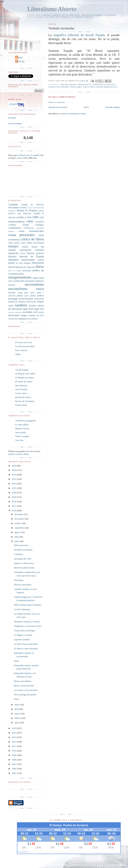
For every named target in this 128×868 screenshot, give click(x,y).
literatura (27, 270)
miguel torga (38, 278)
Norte (16, 699)
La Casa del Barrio (33, 208)
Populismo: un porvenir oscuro (28, 626)
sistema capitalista (15, 312)
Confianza (18, 554)
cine (35, 217)
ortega (20, 293)
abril (17, 709)
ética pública (32, 319)
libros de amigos (15, 271)
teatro (41, 312)
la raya (19, 263)
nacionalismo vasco (26, 289)
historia (12, 256)
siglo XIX (28, 309)
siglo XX (39, 309)
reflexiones (31, 302)
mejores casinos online (19, 454)
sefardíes (33, 306)
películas (12, 296)
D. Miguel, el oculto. (23, 635)
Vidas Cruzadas (22, 436)
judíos (12, 263)
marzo (18, 714)
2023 (14, 479)
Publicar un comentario (57, 102)
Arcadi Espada (22, 370)
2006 (14, 769)
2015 (14, 728)
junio (17, 541)
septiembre (20, 528)
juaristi (41, 260)
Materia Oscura (22, 428)
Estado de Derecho (33, 205)
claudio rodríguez (33, 225)
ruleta (32, 451)
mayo (17, 705)
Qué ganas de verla (22, 559)
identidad (13, 260)
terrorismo (14, 315)
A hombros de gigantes (26, 421)
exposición (25, 250)
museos (12, 285)
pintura (20, 296)
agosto (18, 532)
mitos (11, 281)
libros (40, 267)
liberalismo (38, 263)
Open (16, 661)
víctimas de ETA (36, 315)
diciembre (19, 514)
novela (12, 292)
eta (42, 246)
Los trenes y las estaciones (26, 690)
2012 (14, 742)
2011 (14, 746)
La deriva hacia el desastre (26, 644)
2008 (14, 760)
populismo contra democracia (100, 87)
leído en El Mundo (59, 87)
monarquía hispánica (35, 281)
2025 (14, 470)
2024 (14, 475)
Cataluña (13, 204)
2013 (14, 737)
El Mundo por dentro (25, 378)
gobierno (40, 253)
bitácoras (27, 213)
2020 (14, 493)
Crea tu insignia (15, 123)
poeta (27, 296)
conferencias (29, 228)
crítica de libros (32, 239)
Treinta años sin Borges (24, 630)
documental (39, 243)
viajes (24, 315)
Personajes (19, 580)
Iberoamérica (14, 207)
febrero (18, 718)
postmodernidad (26, 299)
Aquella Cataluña (22, 639)
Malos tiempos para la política (27, 605)
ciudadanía (40, 222)
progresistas (39, 299)
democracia (85, 85)
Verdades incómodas (23, 550)
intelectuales (28, 260)
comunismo (15, 228)
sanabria (21, 305)
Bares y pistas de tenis (24, 686)
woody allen (13, 319)
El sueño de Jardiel (24, 382)
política (41, 296)
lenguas (27, 263)
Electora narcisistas (23, 585)
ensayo (13, 246)
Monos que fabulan (22, 681)
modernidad (19, 281)
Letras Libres (21, 393)
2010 (14, 751)
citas (30, 221)
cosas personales (22, 235)
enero (17, 723)
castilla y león (24, 217)
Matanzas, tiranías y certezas (27, 622)
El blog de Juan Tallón (25, 374)
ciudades (12, 225)
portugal (13, 298)
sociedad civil (30, 312)
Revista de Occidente (25, 401)
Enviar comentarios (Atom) (74, 114)
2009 (14, 755)
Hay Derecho (21, 385)
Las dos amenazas (22, 609)
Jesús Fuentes (21, 389)
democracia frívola (104, 85)
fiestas (23, 253)
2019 (14, 497)
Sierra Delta (21, 432)
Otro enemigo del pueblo (25, 695)
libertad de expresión (26, 267)
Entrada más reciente (58, 107)
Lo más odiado (22, 425)
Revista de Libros (23, 397)
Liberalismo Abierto (52, 9)
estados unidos (30, 247)
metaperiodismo (20, 277)
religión (40, 302)
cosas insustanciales (31, 231)
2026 (14, 466)
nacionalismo (34, 284)
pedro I (40, 293)
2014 (14, 733)
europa (12, 250)
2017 (14, 506)
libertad (12, 267)
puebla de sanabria (17, 302)
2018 (14, 502)
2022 (14, 484)
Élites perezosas (21, 545)
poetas (33, 296)
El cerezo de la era (24, 342)
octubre (18, 523)
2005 (14, 773)
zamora (23, 318)
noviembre (20, 519)
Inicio (86, 107)
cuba (10, 243)
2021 (14, 488)
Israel (23, 207)
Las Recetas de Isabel (25, 346)
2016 (14, 510)
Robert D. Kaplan (27, 210)
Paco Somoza (21, 350)
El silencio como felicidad (26, 648)
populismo (76, 87)
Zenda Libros (21, 405)
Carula (19, 57)
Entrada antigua (113, 107)
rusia (11, 305)
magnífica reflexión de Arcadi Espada (79, 35)
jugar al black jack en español (26, 155)
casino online (22, 158)
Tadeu (18, 354)
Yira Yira (19, 440)
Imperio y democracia (24, 563)
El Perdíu (20, 61)
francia (31, 253)
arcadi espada (69, 85)
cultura (17, 243)
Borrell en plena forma (24, 568)
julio (17, 537)
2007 (14, 764)
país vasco (30, 293)
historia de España (32, 256)
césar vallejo (27, 243)
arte (19, 213)
